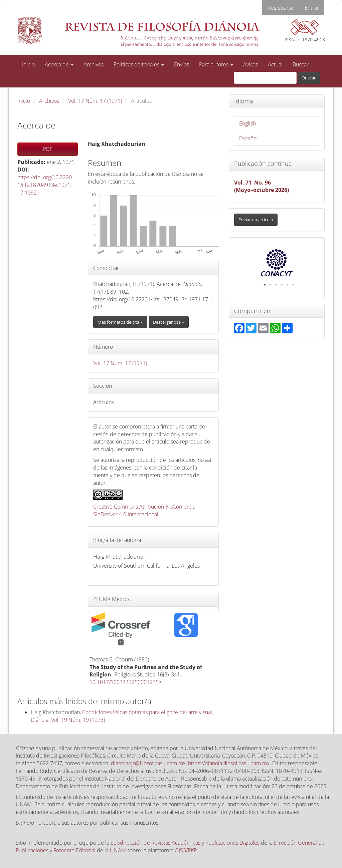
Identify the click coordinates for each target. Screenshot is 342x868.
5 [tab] (288, 285)
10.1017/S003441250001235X (126, 682)
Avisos (250, 64)
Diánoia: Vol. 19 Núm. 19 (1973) (68, 720)
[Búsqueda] (265, 78)
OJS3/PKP (186, 850)
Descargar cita (169, 322)
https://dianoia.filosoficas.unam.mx (229, 763)
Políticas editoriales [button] (139, 64)
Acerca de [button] (59, 64)
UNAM (118, 850)
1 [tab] (265, 285)
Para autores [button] (216, 64)
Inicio (28, 64)
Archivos (94, 64)
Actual (275, 64)
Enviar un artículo (256, 220)
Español (248, 138)
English (247, 123)
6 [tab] (293, 285)
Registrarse (281, 8)
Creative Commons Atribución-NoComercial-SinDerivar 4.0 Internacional (146, 510)
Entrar (312, 8)
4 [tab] (282, 285)
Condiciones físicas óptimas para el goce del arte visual (148, 712)
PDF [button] (48, 149)
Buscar (301, 64)
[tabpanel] (277, 263)
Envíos (182, 64)
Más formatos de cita (120, 322)
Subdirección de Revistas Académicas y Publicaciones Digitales (185, 843)
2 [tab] (271, 285)
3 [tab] (276, 285)
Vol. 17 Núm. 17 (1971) (95, 101)
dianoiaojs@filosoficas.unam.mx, (149, 763)
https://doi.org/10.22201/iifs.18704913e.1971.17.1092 (45, 185)
